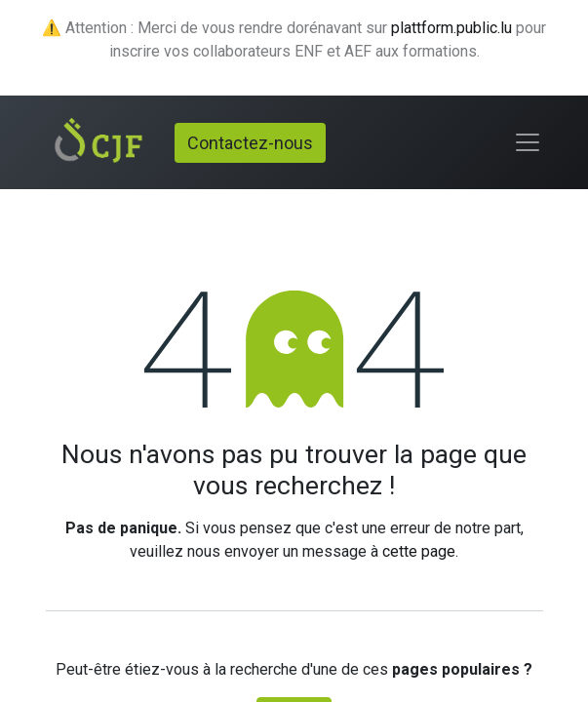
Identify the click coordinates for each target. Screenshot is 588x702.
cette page (419, 551)
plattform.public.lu (451, 28)
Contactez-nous (250, 143)
